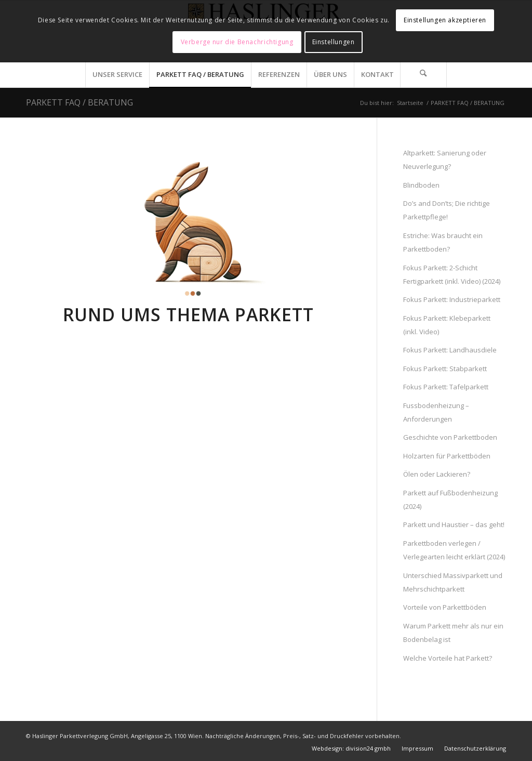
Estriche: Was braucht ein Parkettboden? (443, 242)
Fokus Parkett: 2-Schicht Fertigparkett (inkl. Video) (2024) (452, 274)
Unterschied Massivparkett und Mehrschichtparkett (453, 582)
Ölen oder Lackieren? (437, 474)
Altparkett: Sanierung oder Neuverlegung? (445, 160)
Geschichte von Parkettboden (450, 437)
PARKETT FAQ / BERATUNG (79, 102)
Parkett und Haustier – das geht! (454, 524)
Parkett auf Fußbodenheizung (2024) (450, 500)
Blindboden (421, 185)
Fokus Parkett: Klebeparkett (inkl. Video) (447, 325)
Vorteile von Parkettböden (445, 607)
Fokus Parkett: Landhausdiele (450, 350)
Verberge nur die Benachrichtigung (237, 42)
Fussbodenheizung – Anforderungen (436, 412)
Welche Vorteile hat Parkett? (448, 658)
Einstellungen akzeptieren (445, 20)
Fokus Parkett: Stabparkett (445, 369)
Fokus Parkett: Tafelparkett (446, 387)
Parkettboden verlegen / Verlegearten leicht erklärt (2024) (454, 550)
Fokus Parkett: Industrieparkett (452, 299)
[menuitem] (117, 74)
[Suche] (423, 74)
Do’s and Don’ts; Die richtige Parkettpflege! (447, 210)
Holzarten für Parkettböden (447, 456)
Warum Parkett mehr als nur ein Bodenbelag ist (453, 633)
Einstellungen (334, 42)
